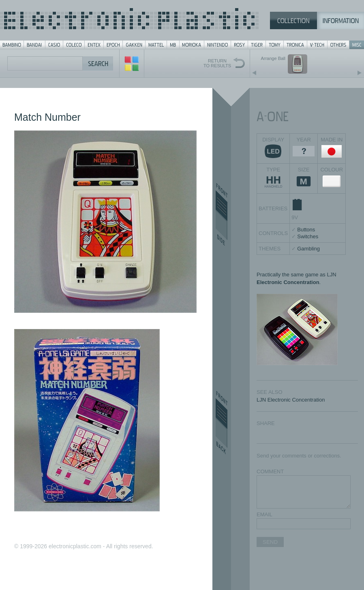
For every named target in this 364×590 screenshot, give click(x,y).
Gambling (308, 249)
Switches (308, 236)
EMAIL (264, 514)
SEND (270, 542)
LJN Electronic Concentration (291, 400)
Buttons (306, 230)
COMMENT (270, 471)
